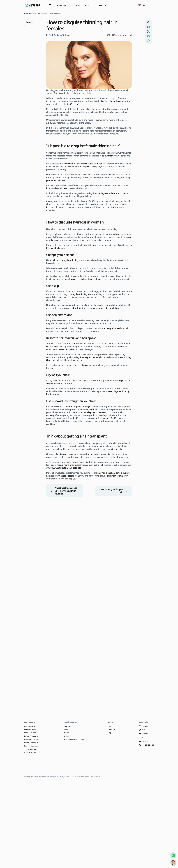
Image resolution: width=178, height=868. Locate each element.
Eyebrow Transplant (31, 736)
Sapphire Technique (31, 746)
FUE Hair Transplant (31, 726)
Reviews (66, 736)
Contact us (102, 5)
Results (66, 733)
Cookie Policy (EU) (30, 752)
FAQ (109, 726)
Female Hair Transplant (32, 739)
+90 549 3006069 (96, 777)
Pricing (77, 5)
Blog (109, 733)
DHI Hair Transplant (31, 729)
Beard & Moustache (31, 733)
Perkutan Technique (31, 743)
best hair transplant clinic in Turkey (113, 473)
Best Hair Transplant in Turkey (74, 739)
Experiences (68, 726)
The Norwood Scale (31, 749)
